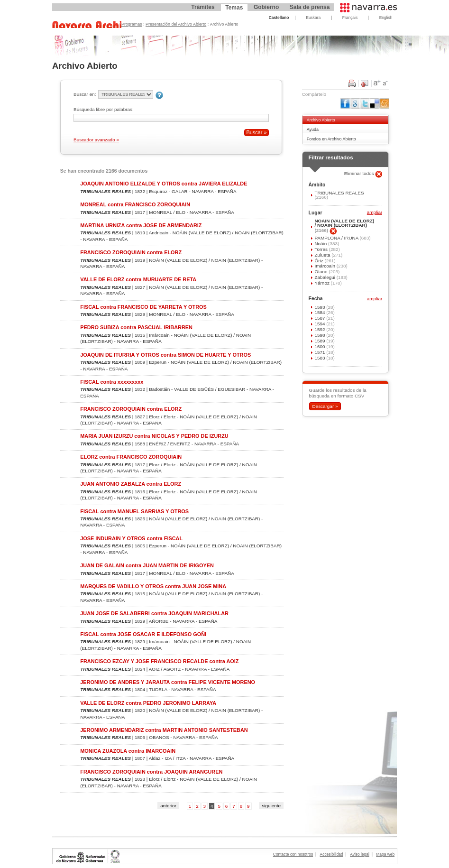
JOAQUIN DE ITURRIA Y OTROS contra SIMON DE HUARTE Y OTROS (165, 355)
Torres (321, 249)
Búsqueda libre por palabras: (104, 109)
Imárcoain (325, 266)
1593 (320, 307)
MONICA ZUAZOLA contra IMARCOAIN (128, 751)
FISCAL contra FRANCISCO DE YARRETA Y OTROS (143, 307)
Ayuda (313, 129)
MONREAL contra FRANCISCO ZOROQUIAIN (135, 204)
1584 (320, 312)
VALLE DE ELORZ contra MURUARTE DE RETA (138, 279)
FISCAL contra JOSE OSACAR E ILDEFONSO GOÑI (143, 634)
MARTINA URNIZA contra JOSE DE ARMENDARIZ (141, 225)
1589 (320, 341)
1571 (320, 352)
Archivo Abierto (321, 120)
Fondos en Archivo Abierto (331, 139)
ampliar (375, 213)
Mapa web (385, 854)
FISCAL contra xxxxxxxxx (112, 382)
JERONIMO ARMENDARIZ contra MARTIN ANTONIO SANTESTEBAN (164, 730)
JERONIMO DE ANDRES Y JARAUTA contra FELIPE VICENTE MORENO (168, 682)
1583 (320, 358)
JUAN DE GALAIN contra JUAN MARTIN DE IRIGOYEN (147, 565)
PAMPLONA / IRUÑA (337, 238)
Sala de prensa (310, 7)
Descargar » (325, 406)
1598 (320, 335)
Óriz (319, 261)
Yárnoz (322, 283)
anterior (168, 806)
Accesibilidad (332, 854)
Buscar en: (85, 94)
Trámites (203, 7)
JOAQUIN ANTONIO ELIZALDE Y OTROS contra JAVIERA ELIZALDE (164, 184)
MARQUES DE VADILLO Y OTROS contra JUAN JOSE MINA (153, 586)
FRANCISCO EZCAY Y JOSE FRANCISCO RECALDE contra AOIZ (159, 661)
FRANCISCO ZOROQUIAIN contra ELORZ (131, 252)
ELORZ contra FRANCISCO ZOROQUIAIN (131, 457)
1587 (320, 318)
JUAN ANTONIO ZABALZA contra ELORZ (131, 484)
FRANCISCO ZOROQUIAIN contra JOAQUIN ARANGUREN (151, 772)
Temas (234, 8)
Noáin (321, 244)
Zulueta (323, 255)
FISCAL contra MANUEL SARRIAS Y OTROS (134, 511)
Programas (132, 24)
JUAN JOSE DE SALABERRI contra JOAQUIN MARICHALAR (154, 613)
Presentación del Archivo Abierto (176, 24)
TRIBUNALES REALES (339, 193)
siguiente (271, 806)
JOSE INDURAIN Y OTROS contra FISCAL (131, 538)
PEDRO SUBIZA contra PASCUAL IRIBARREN (136, 327)
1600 (320, 346)
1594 (320, 324)
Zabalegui (325, 277)
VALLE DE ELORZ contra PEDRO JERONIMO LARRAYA (148, 703)
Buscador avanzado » (96, 140)
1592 (320, 329)
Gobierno (266, 7)
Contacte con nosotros (293, 854)
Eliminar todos (360, 173)
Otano (321, 272)
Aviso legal (360, 854)
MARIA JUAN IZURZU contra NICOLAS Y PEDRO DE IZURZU (154, 436)
